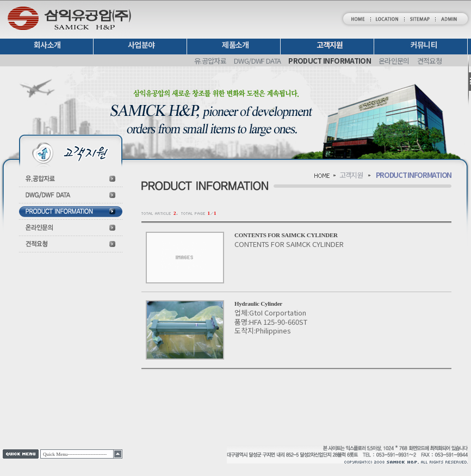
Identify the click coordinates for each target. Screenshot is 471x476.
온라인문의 (394, 61)
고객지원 (330, 45)
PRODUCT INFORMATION (330, 61)
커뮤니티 (424, 45)
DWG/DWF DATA (257, 61)
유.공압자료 (210, 61)
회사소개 (47, 45)
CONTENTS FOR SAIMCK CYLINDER (286, 235)
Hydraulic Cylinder (258, 304)
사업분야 (141, 45)
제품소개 (235, 45)
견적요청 (429, 61)
